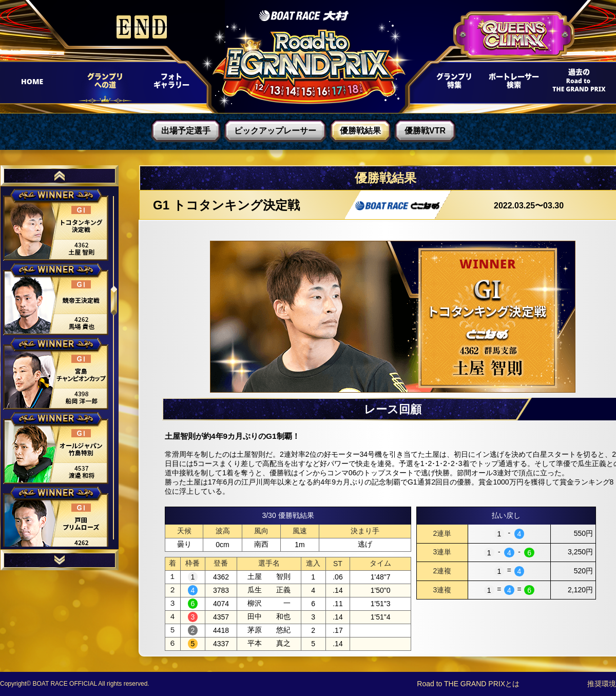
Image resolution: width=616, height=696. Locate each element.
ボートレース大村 (304, 16)
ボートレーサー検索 (513, 84)
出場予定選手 (186, 131)
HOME (36, 84)
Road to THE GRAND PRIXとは (468, 684)
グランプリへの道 (102, 84)
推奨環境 (602, 684)
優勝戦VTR (425, 131)
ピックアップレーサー (275, 131)
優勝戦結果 (360, 131)
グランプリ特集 (452, 84)
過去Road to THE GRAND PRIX (575, 84)
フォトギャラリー (171, 84)
